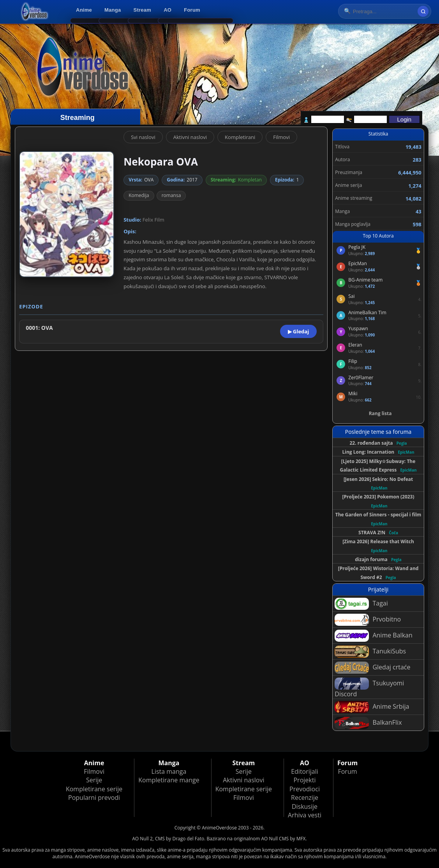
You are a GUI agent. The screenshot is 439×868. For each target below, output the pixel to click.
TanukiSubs (370, 652)
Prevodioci (305, 789)
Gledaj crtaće (372, 668)
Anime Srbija (372, 707)
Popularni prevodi (94, 798)
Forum (192, 10)
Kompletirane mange (169, 780)
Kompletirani (240, 137)
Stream (143, 10)
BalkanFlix (368, 723)
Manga (113, 10)
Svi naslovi (143, 137)
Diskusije (305, 806)
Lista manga (169, 771)
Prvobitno (368, 620)
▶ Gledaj (298, 331)
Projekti (304, 780)
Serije (94, 780)
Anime (84, 10)
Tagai (361, 604)
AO (167, 10)
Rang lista (380, 413)
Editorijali (305, 771)
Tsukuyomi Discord (369, 688)
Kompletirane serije (94, 789)
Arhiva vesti (305, 815)
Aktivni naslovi (190, 137)
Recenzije (305, 798)
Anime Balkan (373, 636)
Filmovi (281, 137)
